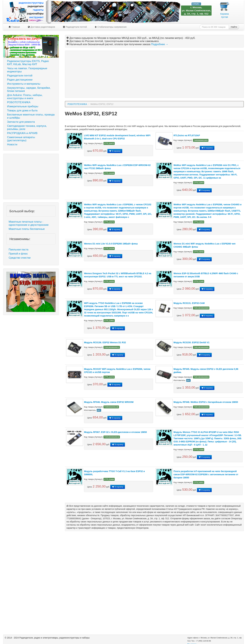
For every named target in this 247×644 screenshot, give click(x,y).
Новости (12, 144)
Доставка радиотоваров (41, 27)
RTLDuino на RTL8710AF (187, 135)
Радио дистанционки (20, 80)
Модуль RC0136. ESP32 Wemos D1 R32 (105, 342)
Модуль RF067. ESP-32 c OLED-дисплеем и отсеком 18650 (115, 432)
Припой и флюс (18, 254)
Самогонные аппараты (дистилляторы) (21, 139)
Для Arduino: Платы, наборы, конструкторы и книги (25, 97)
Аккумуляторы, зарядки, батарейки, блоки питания (29, 89)
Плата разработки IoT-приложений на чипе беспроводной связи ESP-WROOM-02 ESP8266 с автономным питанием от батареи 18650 (206, 474)
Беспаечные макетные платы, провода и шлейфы (31, 116)
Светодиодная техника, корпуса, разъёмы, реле (27, 127)
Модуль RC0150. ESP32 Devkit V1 (192, 342)
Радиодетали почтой (75, 27)
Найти (234, 27)
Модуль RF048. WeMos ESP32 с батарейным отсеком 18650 (206, 402)
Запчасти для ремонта (21, 122)
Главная (14, 27)
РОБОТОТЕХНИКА (19, 102)
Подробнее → (160, 44)
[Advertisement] (31, 176)
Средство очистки (20, 258)
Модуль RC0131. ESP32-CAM (189, 303)
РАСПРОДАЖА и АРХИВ (22, 133)
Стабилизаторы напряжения (111, 27)
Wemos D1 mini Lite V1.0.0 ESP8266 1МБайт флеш (111, 244)
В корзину (115, 151)
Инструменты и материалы (24, 84)
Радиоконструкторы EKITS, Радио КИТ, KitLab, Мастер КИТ (28, 63)
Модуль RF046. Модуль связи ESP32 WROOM (109, 402)
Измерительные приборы (23, 106)
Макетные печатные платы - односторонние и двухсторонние (29, 223)
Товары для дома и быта (22, 111)
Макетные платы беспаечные (27, 229)
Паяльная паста (19, 250)
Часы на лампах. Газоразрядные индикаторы (27, 70)
